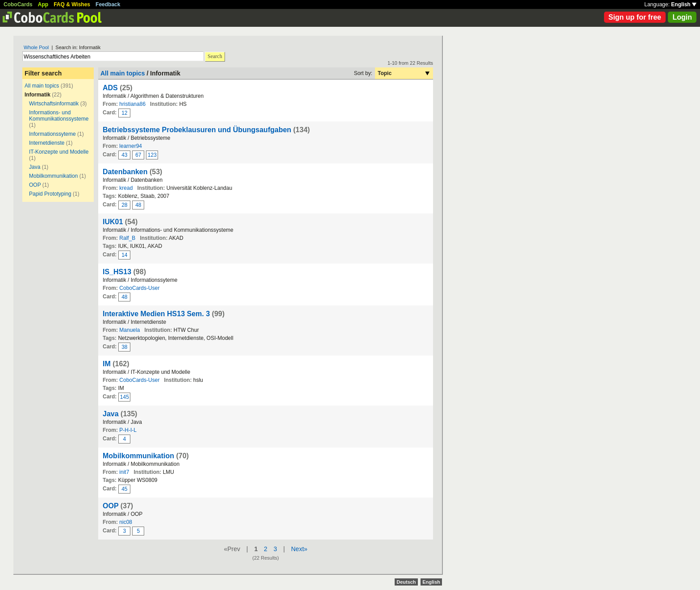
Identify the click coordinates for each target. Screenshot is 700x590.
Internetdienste (47, 143)
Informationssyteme (52, 134)
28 (124, 205)
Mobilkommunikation (53, 176)
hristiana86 (132, 104)
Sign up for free (635, 17)
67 (138, 155)
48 (138, 205)
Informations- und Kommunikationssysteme (59, 116)
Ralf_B (127, 238)
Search (215, 56)
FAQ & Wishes (72, 4)
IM (107, 364)
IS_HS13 (117, 272)
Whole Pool (36, 47)
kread (126, 188)
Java (35, 167)
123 (152, 155)
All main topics (42, 86)
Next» (299, 549)
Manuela (129, 330)
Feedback (108, 4)
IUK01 (113, 222)
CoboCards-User (139, 288)
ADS (110, 88)
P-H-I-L (128, 430)
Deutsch (406, 582)
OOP (35, 185)
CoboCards (18, 4)
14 (124, 255)
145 (125, 397)
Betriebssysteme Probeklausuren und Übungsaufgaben (197, 130)
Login (682, 17)
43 (124, 155)
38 (124, 347)
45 (124, 489)
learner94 (131, 146)
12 (124, 113)
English (684, 4)
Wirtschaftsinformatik (54, 104)
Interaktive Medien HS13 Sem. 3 (156, 314)
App (43, 4)
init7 (124, 472)
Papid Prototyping (50, 194)
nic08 (126, 522)
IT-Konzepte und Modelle (59, 152)
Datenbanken (125, 172)
